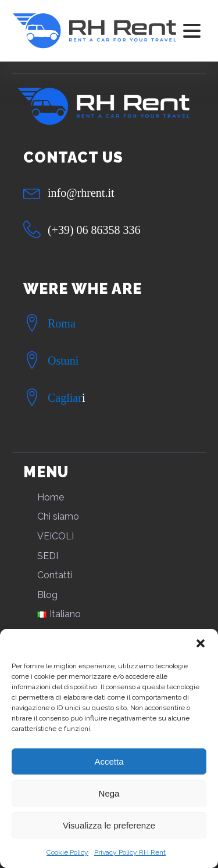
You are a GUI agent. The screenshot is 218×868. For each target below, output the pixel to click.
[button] (201, 643)
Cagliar (65, 398)
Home (51, 497)
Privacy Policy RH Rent (130, 852)
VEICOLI (56, 536)
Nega (109, 793)
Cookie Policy (67, 852)
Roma (62, 323)
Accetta (109, 761)
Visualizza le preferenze (109, 825)
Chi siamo (58, 516)
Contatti (55, 575)
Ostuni (63, 361)
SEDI (48, 556)
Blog (47, 595)
